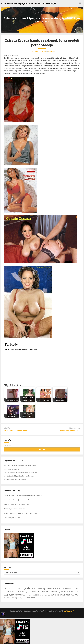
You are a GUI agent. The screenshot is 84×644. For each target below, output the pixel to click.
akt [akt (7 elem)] (5, 589)
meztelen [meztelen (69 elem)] (42, 592)
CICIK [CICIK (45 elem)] (35, 589)
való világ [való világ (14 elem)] (13, 598)
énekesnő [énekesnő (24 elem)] (31, 598)
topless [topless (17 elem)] (7, 598)
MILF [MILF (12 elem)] (49, 592)
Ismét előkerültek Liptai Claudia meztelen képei (19, 476)
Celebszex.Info (69, 611)
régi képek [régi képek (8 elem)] (44, 595)
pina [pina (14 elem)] (5, 595)
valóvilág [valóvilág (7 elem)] (19, 598)
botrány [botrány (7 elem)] (23, 589)
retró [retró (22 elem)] (37, 595)
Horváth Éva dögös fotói (69, 431)
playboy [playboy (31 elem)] (11, 595)
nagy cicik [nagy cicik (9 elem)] (60, 592)
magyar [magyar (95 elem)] (19, 591)
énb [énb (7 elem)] (26, 598)
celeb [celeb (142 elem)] (29, 588)
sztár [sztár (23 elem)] (59, 595)
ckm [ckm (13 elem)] (40, 589)
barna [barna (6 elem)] (8, 589)
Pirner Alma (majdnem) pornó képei (15, 480)
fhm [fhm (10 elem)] (76, 589)
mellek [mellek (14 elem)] (34, 592)
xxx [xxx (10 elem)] (23, 598)
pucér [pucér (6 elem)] (30, 595)
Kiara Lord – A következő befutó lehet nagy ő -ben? (20, 466)
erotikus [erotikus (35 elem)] (56, 589)
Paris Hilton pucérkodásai (12, 518)
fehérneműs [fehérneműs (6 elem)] (71, 589)
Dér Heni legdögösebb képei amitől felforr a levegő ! (20, 473)
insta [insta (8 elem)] (5, 592)
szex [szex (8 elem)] (49, 595)
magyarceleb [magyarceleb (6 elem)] (28, 592)
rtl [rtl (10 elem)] (40, 595)
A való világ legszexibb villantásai (15, 509)
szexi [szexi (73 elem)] (54, 595)
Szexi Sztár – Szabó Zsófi (16, 431)
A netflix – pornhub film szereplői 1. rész (17, 504)
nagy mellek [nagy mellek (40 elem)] (69, 592)
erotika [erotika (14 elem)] (50, 589)
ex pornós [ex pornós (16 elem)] (64, 589)
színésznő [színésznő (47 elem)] (67, 595)
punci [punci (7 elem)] (33, 595)
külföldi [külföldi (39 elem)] (11, 592)
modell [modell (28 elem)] (54, 592)
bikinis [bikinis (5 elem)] (19, 589)
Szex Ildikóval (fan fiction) (12, 469)
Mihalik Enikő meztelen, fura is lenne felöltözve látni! (21, 513)
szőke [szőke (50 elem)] (75, 595)
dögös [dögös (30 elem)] (44, 589)
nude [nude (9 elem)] (77, 592)
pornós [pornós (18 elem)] (26, 595)
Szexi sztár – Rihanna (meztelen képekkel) (18, 500)
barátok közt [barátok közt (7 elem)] (13, 589)
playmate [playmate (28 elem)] (19, 595)
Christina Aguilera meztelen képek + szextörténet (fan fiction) (24, 495)
